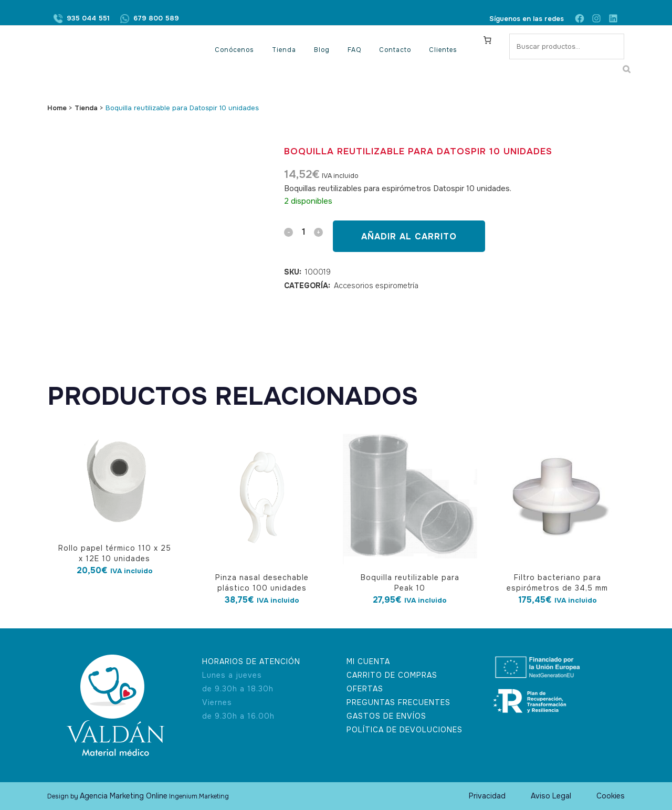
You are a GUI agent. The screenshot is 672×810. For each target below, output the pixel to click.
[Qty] (303, 232)
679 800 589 (156, 19)
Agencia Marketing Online (124, 796)
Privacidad (487, 796)
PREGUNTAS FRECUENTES (398, 702)
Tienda (86, 108)
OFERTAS (365, 689)
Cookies (611, 796)
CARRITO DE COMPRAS (392, 675)
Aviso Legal (551, 796)
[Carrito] (488, 40)
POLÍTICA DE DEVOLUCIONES (405, 730)
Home (57, 108)
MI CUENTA (368, 661)
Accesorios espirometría (376, 286)
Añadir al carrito (409, 236)
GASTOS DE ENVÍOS (386, 716)
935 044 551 (88, 19)
